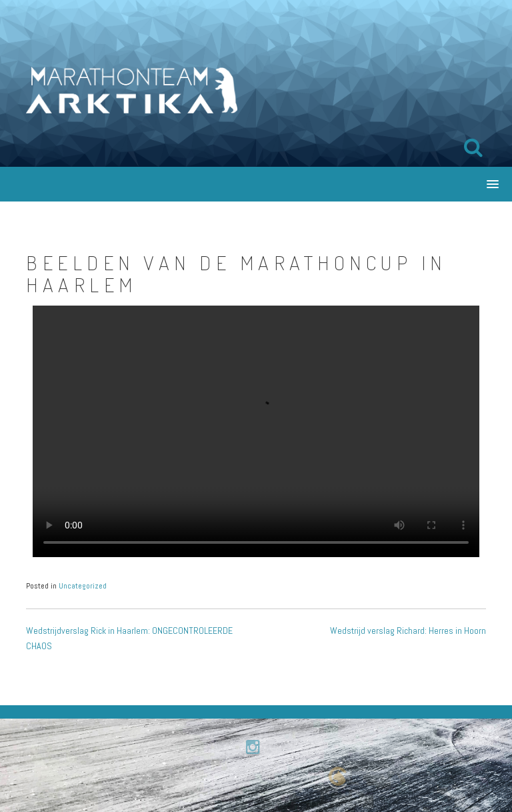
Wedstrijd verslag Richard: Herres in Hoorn (408, 631)
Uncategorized (83, 586)
